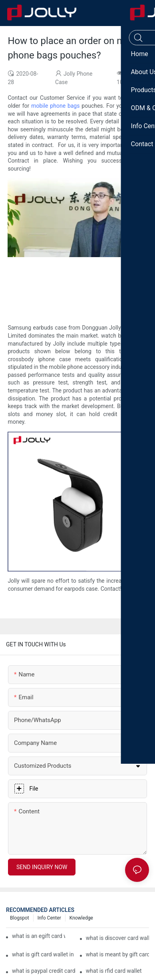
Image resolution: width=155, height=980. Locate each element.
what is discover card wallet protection (117, 938)
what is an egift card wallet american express (39, 936)
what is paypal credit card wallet (44, 971)
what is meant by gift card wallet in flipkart (117, 954)
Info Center (49, 918)
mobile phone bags (55, 106)
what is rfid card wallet (114, 971)
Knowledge (81, 918)
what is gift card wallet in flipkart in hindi (44, 954)
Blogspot (20, 918)
